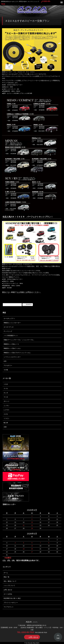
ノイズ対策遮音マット (11, 336)
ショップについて (9, 585)
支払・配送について (10, 581)
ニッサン (6, 406)
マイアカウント (9, 607)
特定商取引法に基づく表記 (12, 598)
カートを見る (8, 594)
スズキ (6, 414)
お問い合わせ (8, 590)
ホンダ (6, 393)
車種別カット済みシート (11, 344)
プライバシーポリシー (11, 603)
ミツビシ (6, 418)
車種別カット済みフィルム (12, 348)
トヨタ (6, 384)
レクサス (6, 410)
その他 (6, 370)
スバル (6, 388)
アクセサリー (8, 365)
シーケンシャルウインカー (12, 357)
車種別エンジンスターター (12, 323)
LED (5, 361)
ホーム (6, 573)
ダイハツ (6, 401)
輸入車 (6, 423)
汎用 (5, 427)
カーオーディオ (9, 327)
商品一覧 (6, 577)
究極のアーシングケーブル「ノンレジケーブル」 (19, 340)
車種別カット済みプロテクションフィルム (17, 353)
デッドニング (8, 331)
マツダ (6, 397)
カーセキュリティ (9, 318)
